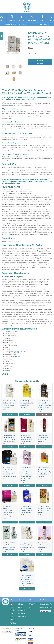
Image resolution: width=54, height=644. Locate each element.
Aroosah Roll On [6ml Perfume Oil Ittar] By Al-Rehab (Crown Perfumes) (26, 510)
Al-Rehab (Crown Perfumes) (19, 351)
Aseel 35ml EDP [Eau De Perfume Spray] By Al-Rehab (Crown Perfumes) (27, 546)
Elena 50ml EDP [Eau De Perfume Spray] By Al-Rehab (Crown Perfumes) (27, 439)
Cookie (30, 609)
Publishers (13, 621)
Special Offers (12, 604)
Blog (19, 603)
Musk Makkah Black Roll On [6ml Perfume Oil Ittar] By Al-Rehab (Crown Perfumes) (44, 405)
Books (12, 608)
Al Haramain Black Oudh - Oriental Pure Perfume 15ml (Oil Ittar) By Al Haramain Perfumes (9, 472)
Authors (12, 622)
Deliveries (31, 605)
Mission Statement (22, 609)
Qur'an (12, 619)
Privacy (30, 608)
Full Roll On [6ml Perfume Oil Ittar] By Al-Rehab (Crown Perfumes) (27, 404)
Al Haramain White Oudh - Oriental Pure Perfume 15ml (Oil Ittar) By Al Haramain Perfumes (27, 580)
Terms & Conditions (33, 603)
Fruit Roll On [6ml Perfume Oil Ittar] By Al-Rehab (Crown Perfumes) (44, 510)
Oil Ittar (14, 355)
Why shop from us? (22, 610)
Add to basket (40, 60)
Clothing (12, 609)
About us (20, 608)
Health (42, 20)
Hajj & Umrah (22, 20)
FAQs (19, 612)
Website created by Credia (7, 633)
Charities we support (22, 616)
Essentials (12, 20)
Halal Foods (32, 20)
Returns (30, 606)
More (46, 24)
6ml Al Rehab (16, 356)
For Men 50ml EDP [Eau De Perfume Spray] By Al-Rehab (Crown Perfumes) (9, 546)
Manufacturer (13, 624)
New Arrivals (13, 606)
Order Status (20, 605)
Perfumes (12, 618)
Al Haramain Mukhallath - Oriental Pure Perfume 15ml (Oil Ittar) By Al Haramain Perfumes (9, 512)
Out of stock (44, 414)
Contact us (20, 606)
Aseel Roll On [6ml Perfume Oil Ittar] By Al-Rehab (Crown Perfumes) (10, 404)
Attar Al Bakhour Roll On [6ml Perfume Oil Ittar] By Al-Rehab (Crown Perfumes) (44, 472)
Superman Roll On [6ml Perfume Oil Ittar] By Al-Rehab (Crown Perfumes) (9, 439)
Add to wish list (40, 63)
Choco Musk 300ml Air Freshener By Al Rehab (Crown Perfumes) (44, 546)
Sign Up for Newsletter (45, 611)
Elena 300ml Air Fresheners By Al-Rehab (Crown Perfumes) (43, 439)
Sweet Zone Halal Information (21, 614)
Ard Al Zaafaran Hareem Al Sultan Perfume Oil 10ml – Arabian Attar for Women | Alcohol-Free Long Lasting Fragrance (27, 474)
